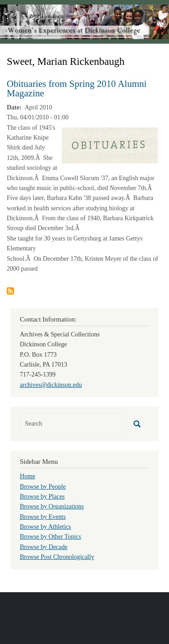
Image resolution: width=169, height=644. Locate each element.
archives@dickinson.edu (51, 385)
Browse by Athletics (46, 527)
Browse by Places (42, 497)
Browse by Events (43, 517)
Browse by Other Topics (50, 537)
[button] (110, 145)
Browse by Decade (44, 547)
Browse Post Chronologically (57, 557)
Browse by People (43, 487)
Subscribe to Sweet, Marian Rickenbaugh (10, 291)
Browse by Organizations (52, 506)
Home (27, 476)
